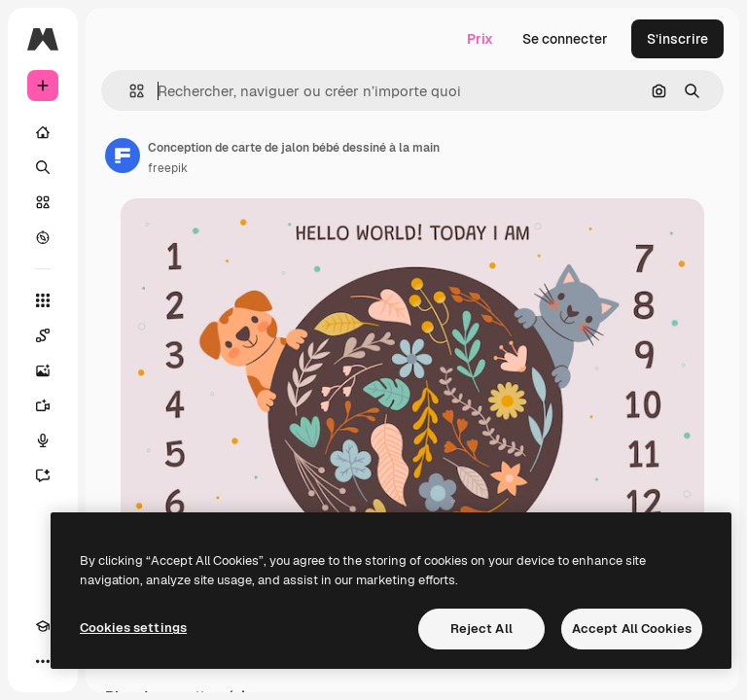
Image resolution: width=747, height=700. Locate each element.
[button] (129, 91)
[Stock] (43, 202)
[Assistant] (43, 475)
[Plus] (43, 661)
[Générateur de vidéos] (43, 405)
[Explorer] (43, 237)
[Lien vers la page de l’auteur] (123, 156)
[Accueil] (43, 132)
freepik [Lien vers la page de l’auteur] (168, 168)
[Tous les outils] (43, 300)
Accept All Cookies (632, 629)
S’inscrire (677, 39)
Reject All (481, 629)
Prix (480, 39)
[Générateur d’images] (43, 370)
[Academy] (43, 626)
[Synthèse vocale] (43, 440)
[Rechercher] (43, 167)
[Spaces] (43, 335)
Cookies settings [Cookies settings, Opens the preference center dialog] (133, 628)
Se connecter (565, 39)
